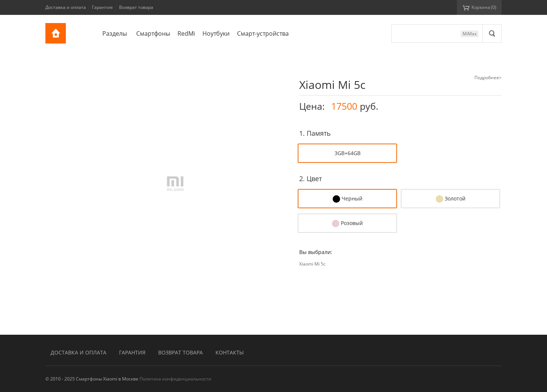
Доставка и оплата (66, 7)
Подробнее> (488, 78)
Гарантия (102, 7)
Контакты (230, 352)
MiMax (470, 34)
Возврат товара (136, 7)
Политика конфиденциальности (175, 379)
